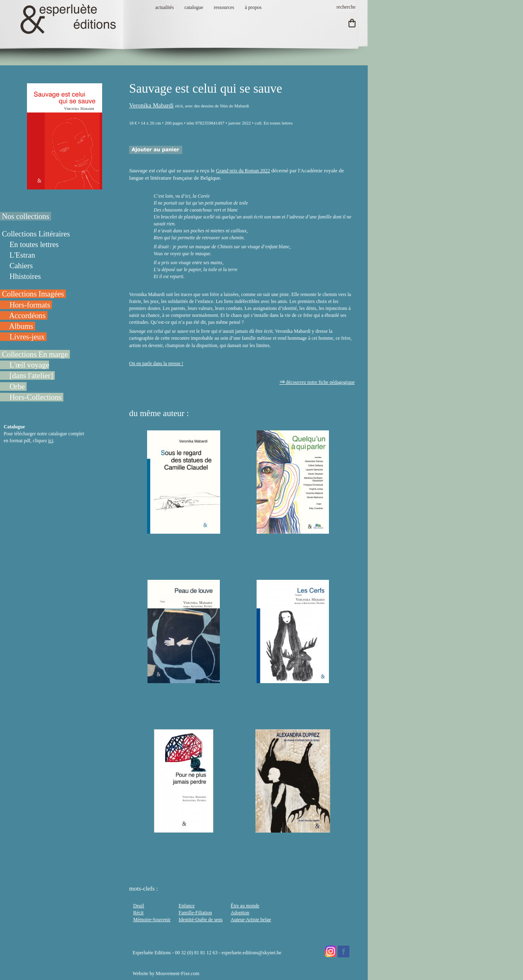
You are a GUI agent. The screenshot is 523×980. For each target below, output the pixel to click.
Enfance (187, 906)
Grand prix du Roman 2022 (243, 171)
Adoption (240, 913)
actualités (164, 7)
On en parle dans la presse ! (156, 363)
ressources (224, 7)
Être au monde (245, 906)
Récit (138, 913)
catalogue (194, 7)
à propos (253, 7)
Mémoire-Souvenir (152, 920)
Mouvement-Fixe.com (178, 973)
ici (51, 441)
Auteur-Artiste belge (251, 920)
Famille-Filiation (195, 913)
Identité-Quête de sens (200, 920)
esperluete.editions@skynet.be (251, 953)
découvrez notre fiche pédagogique (317, 382)
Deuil (139, 906)
